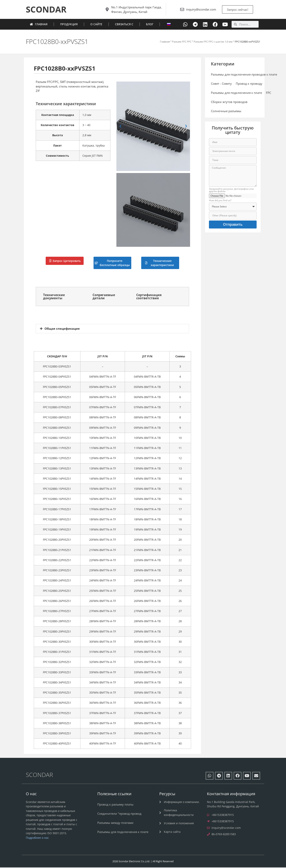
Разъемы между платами (115, 823)
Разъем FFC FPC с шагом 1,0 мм (213, 42)
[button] (120, 127)
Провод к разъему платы (115, 805)
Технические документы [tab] (54, 297)
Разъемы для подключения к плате (236, 93)
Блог (150, 25)
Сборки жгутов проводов (229, 102)
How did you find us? (220, 201)
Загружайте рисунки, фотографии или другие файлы (231, 191)
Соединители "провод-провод (119, 814)
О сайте (96, 25)
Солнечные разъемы (226, 112)
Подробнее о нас (37, 838)
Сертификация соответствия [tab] (149, 297)
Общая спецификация (62, 329)
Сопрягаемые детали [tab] (104, 297)
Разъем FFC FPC (182, 42)
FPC (269, 93)
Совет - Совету (221, 84)
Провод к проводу (249, 84)
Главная (39, 25)
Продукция (69, 25)
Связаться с (124, 25)
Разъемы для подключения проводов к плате (244, 75)
